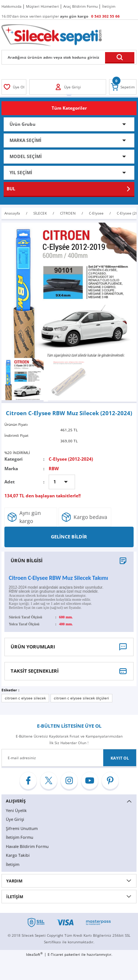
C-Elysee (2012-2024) (71, 459)
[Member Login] (14, 87)
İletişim (13, 864)
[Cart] (123, 87)
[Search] (69, 57)
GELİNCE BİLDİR (69, 537)
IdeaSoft (34, 954)
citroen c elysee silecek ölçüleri (81, 698)
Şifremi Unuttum (22, 828)
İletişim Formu (20, 837)
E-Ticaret (55, 954)
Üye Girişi (15, 819)
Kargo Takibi (18, 855)
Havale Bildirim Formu (27, 846)
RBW (54, 468)
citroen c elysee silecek (25, 698)
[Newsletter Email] (69, 758)
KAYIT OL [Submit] (120, 758)
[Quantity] (62, 482)
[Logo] (52, 35)
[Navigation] (69, 108)
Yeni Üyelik (16, 810)
